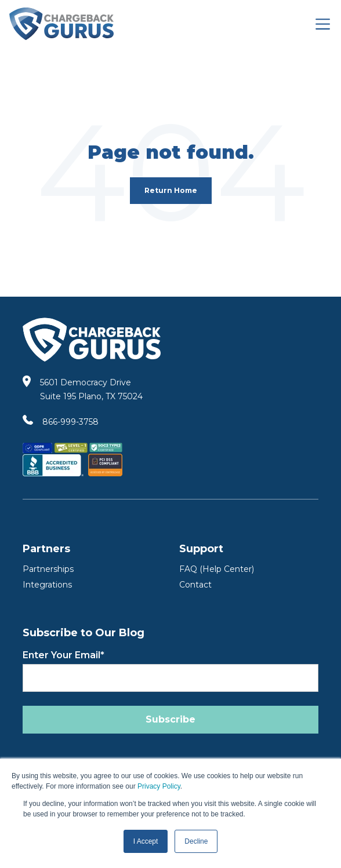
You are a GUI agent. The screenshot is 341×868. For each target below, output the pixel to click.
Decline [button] (196, 841)
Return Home (171, 190)
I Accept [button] (146, 841)
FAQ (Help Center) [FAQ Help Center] (217, 569)
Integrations (47, 585)
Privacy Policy (159, 786)
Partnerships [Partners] (48, 569)
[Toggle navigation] (323, 24)
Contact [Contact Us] (195, 585)
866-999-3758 (70, 422)
